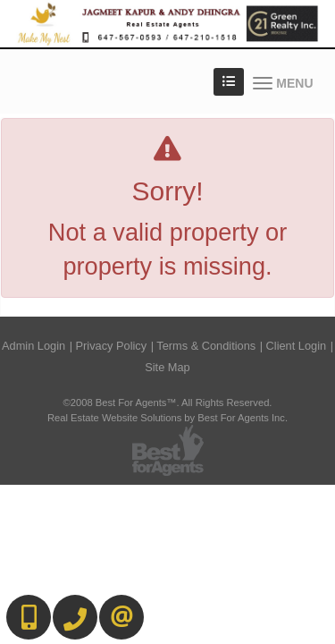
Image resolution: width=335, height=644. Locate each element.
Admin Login (33, 346)
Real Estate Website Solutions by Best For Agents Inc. (167, 418)
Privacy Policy (112, 346)
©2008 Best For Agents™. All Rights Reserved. (168, 402)
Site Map (167, 367)
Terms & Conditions (206, 346)
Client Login (297, 346)
